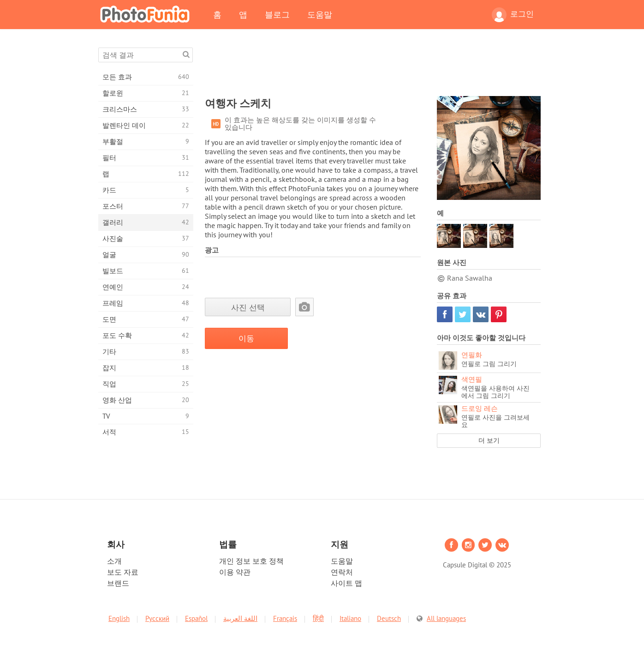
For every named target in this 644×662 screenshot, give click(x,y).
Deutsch (389, 618)
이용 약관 (235, 572)
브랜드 (118, 583)
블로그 (277, 14)
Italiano (350, 618)
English (119, 618)
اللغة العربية (240, 618)
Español (196, 618)
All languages (446, 618)
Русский (157, 618)
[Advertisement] (373, 68)
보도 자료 (123, 572)
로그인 (513, 15)
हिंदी (318, 618)
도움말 (320, 14)
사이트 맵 (346, 583)
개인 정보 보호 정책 (251, 561)
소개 (114, 561)
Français (285, 618)
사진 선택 (248, 307)
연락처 (342, 572)
